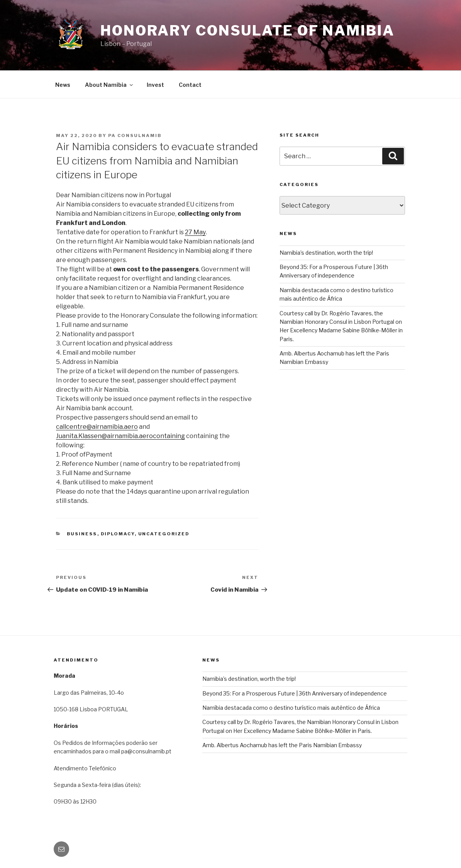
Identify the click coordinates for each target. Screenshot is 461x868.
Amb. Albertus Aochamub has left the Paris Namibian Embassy (282, 745)
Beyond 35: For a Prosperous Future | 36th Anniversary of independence (295, 693)
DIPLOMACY (118, 534)
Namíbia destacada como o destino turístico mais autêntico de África (291, 708)
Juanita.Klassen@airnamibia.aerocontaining (120, 436)
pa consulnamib (135, 135)
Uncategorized (164, 534)
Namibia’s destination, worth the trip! (326, 253)
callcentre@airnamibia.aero (97, 427)
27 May (195, 232)
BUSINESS (82, 534)
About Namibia (109, 85)
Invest (155, 85)
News (63, 85)
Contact (190, 85)
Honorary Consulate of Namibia (247, 30)
